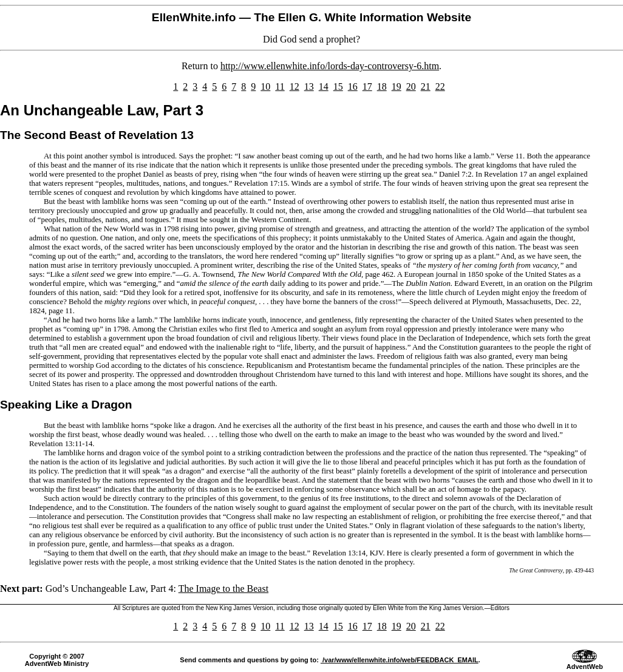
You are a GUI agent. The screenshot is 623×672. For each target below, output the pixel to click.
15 (338, 87)
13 (309, 87)
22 (440, 87)
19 (397, 87)
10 (265, 87)
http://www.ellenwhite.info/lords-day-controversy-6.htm (330, 66)
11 (280, 87)
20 (411, 87)
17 (367, 87)
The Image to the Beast (223, 589)
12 (294, 87)
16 (353, 87)
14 (324, 87)
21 (426, 87)
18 (382, 87)
